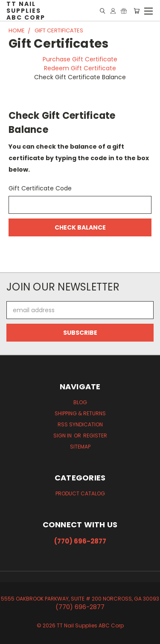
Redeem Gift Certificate (80, 68)
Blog (80, 402)
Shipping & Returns (80, 413)
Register (95, 436)
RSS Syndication (80, 424)
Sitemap (80, 447)
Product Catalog (80, 493)
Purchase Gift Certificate (80, 59)
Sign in (63, 436)
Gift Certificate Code (40, 188)
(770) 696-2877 (80, 541)
